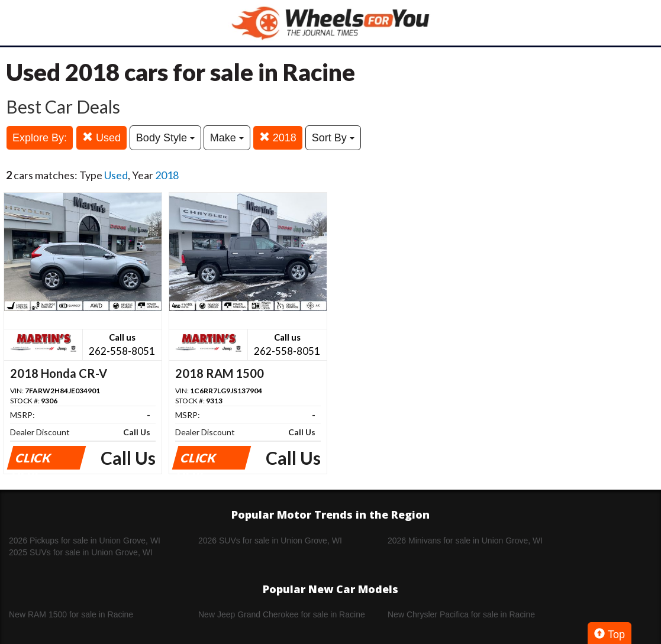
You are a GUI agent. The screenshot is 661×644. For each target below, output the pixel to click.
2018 (278, 137)
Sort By (333, 138)
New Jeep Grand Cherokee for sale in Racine (282, 614)
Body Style (165, 138)
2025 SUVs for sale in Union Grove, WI (81, 552)
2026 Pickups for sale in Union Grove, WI (85, 541)
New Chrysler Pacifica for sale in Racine (461, 614)
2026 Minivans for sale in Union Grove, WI (465, 541)
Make (227, 138)
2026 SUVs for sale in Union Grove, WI (270, 541)
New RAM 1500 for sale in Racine (71, 614)
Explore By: (40, 138)
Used (101, 137)
